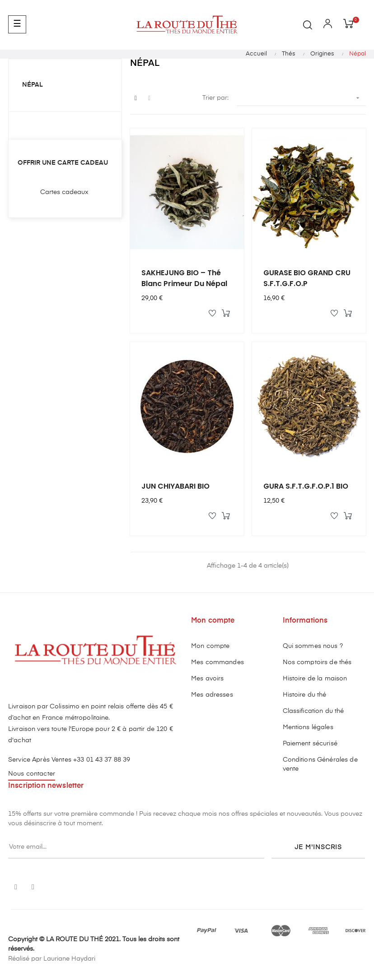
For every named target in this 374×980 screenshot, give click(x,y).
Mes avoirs (207, 679)
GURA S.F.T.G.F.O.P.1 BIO (306, 486)
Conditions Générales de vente (320, 764)
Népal (33, 85)
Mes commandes (217, 662)
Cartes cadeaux (64, 192)
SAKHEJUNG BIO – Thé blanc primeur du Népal (184, 278)
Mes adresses (212, 695)
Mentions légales (308, 727)
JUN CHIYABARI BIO (175, 486)
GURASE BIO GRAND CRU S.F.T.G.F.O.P (307, 278)
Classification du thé (313, 711)
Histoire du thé (305, 695)
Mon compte (210, 646)
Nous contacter (32, 774)
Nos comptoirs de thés (317, 662)
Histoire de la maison (315, 679)
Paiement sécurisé (310, 744)
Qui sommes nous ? (313, 646)
